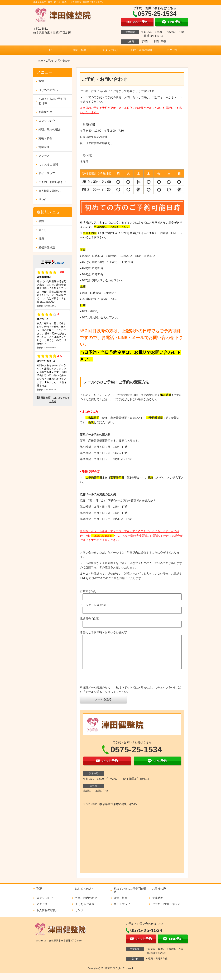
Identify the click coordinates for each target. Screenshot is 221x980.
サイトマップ (47, 173)
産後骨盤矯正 (47, 247)
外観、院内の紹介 (141, 50)
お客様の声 (45, 112)
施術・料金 (80, 50)
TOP (49, 50)
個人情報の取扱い (50, 191)
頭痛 (41, 221)
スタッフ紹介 (110, 50)
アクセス (172, 50)
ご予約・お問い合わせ (52, 182)
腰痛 (41, 239)
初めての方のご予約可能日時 (52, 101)
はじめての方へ (48, 90)
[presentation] (106, 685)
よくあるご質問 (48, 165)
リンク (43, 200)
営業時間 (44, 147)
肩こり (43, 230)
